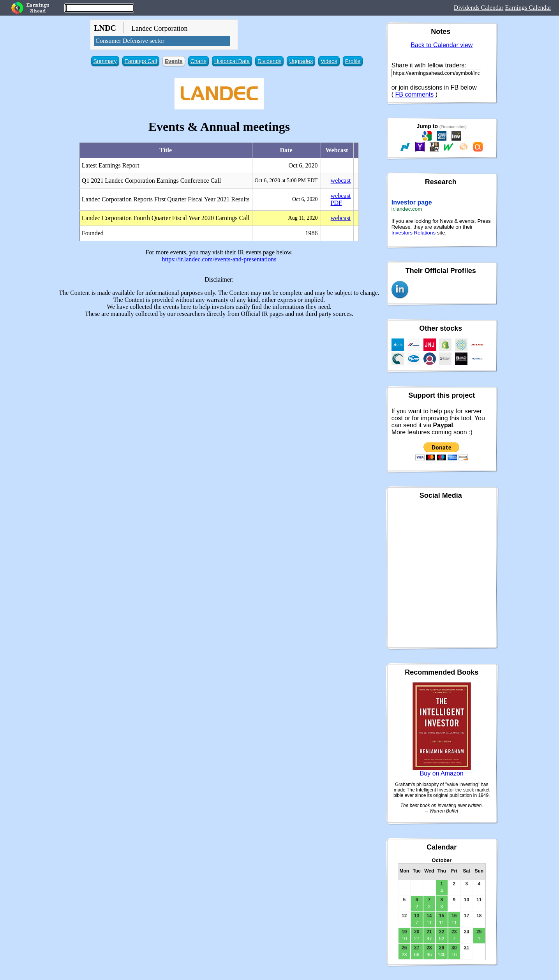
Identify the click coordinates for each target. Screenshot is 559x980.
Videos (329, 61)
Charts (198, 61)
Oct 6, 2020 (305, 199)
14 (429, 916)
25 (479, 932)
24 (466, 932)
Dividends (269, 61)
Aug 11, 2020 (303, 218)
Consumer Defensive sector (130, 41)
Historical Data (232, 61)
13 (417, 916)
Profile (353, 61)
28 (429, 948)
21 (429, 932)
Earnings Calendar (528, 8)
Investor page (412, 202)
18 (479, 916)
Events (174, 61)
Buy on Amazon (442, 773)
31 (466, 948)
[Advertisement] (219, 378)
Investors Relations (414, 233)
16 (454, 916)
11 (479, 900)
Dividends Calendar (479, 8)
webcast (341, 181)
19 (404, 932)
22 (442, 932)
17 (466, 916)
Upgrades (301, 61)
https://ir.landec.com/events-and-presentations (219, 259)
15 (442, 916)
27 (417, 948)
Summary (105, 61)
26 (404, 948)
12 (404, 916)
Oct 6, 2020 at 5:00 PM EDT (286, 181)
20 (417, 932)
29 (442, 948)
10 (466, 900)
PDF (336, 203)
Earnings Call (141, 61)
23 (454, 932)
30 (454, 948)
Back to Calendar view (442, 45)
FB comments (415, 94)
